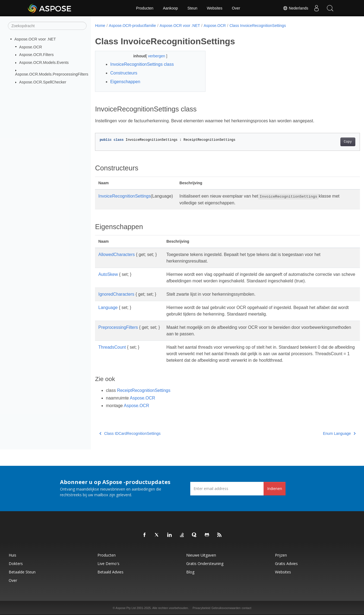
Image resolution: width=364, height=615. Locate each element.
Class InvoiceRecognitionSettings (258, 26)
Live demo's (108, 564)
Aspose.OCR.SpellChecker (43, 82)
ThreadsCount (112, 347)
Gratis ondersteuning (205, 564)
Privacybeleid (201, 608)
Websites (215, 8)
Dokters (16, 564)
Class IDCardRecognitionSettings (130, 433)
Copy (329, 142)
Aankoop (170, 8)
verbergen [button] (153, 56)
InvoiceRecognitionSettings (124, 196)
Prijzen (281, 555)
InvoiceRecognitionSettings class (142, 64)
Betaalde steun (22, 572)
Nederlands (296, 8)
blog (190, 572)
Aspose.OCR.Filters (37, 55)
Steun (192, 8)
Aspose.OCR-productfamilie (132, 26)
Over (236, 8)
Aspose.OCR (31, 47)
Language (108, 307)
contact (246, 608)
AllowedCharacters (116, 255)
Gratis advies (286, 564)
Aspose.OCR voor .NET (35, 39)
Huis (12, 555)
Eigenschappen (125, 82)
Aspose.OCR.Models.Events (44, 63)
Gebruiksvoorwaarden (226, 608)
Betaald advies (110, 572)
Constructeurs (124, 73)
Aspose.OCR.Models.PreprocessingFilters (52, 74)
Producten (145, 8)
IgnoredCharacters (116, 294)
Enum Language (321, 433)
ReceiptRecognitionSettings (144, 390)
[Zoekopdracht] (47, 26)
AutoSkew (108, 274)
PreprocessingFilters (118, 327)
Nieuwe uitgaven (201, 555)
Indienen (275, 488)
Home (100, 26)
